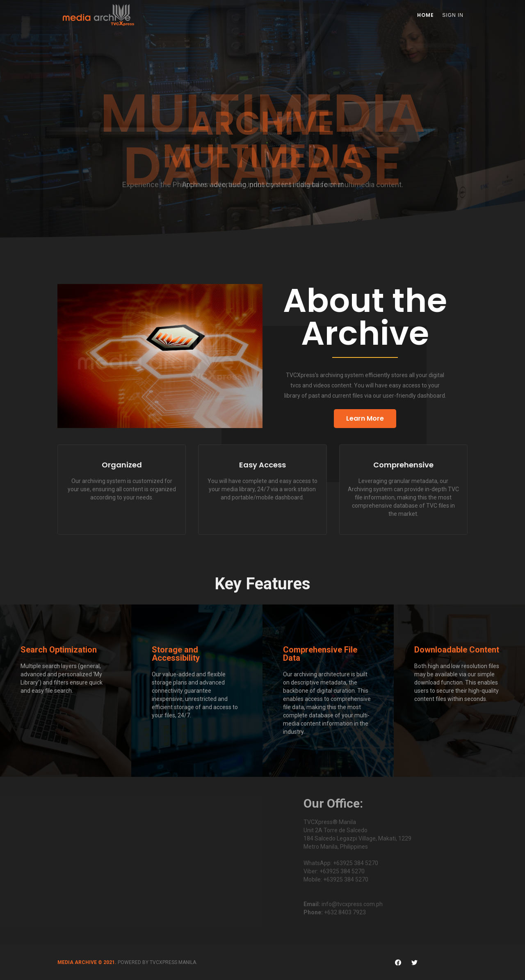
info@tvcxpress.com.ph (352, 904)
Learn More (365, 418)
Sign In (453, 15)
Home (426, 15)
